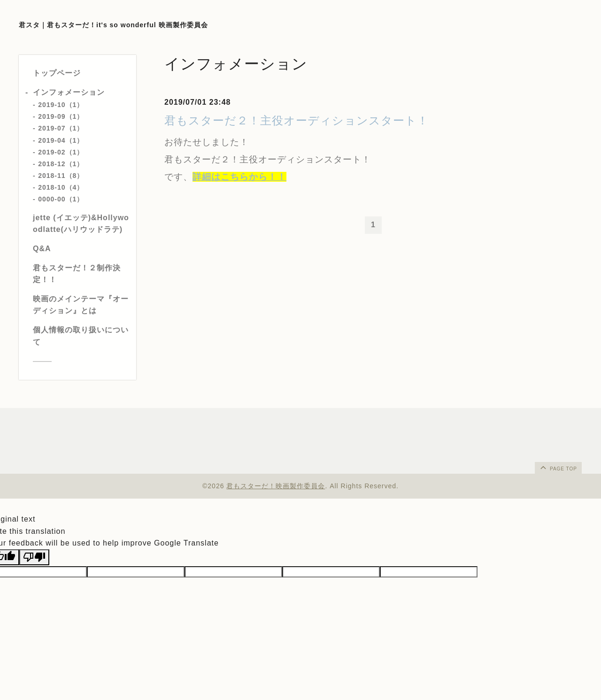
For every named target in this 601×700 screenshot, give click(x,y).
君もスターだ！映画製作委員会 (276, 486)
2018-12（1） (61, 164)
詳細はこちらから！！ (239, 177)
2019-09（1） (61, 116)
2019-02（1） (61, 152)
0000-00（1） (61, 199)
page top (558, 467)
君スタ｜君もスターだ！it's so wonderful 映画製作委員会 (113, 25)
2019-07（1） (61, 128)
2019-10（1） (61, 105)
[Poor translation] (34, 557)
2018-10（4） (61, 187)
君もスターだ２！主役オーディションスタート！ (297, 120)
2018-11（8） (61, 176)
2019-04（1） (61, 140)
